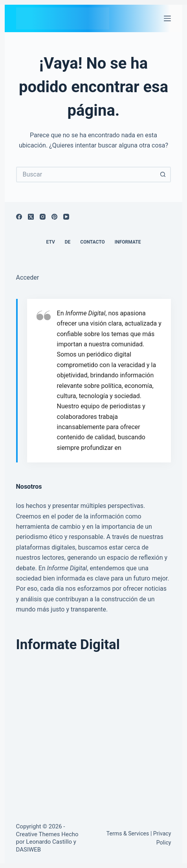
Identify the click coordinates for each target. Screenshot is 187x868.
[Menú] (167, 18)
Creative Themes (38, 834)
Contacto (92, 242)
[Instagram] (43, 217)
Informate (128, 242)
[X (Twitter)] (31, 217)
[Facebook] (19, 217)
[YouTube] (66, 217)
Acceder (28, 278)
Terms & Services (128, 833)
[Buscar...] (86, 175)
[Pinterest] (54, 217)
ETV (51, 242)
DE (68, 242)
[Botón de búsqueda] (163, 175)
